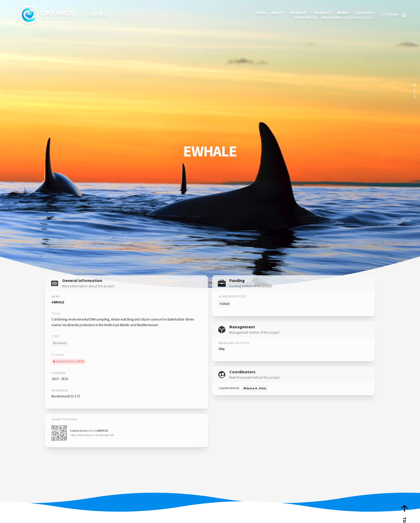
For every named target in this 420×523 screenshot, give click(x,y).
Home (262, 13)
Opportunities (305, 18)
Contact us (365, 13)
